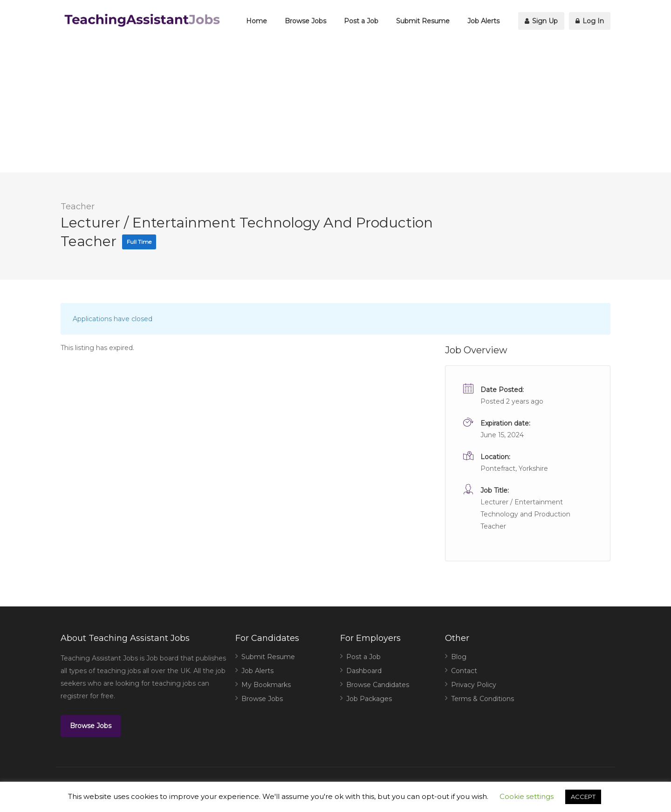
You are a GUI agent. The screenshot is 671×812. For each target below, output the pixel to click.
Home (257, 21)
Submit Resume (423, 21)
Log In (590, 21)
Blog (459, 657)
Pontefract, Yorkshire (514, 468)
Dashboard (364, 671)
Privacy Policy (474, 685)
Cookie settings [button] (527, 796)
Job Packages (369, 699)
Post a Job (361, 21)
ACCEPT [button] (583, 797)
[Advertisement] (335, 107)
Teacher (78, 206)
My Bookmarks (266, 685)
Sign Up (541, 21)
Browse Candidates (378, 685)
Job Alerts (483, 21)
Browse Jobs (305, 21)
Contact (464, 671)
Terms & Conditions (483, 699)
